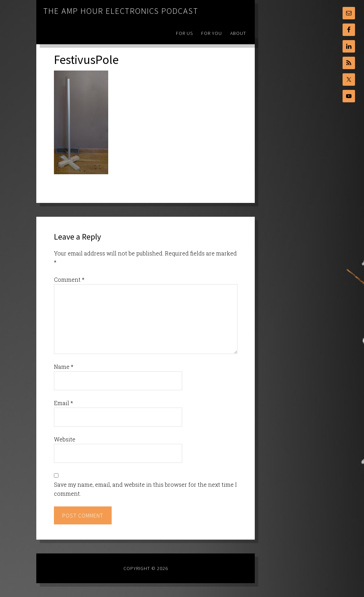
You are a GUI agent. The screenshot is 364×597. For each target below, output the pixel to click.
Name (64, 367)
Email (63, 403)
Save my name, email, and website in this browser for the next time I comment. (145, 489)
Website (65, 439)
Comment (69, 279)
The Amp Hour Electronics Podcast (121, 11)
